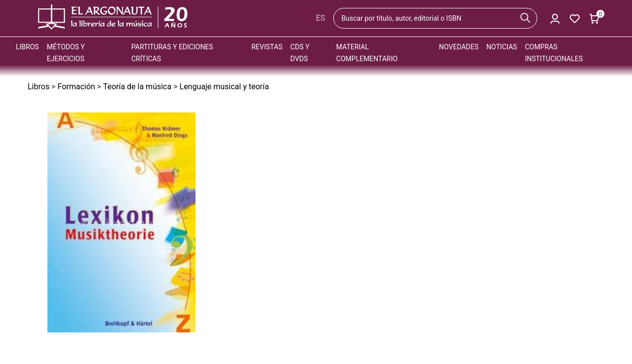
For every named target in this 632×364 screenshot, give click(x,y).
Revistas (267, 47)
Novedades (459, 47)
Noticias (502, 47)
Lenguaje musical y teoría (224, 87)
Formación (76, 87)
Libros (27, 47)
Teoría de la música (138, 87)
